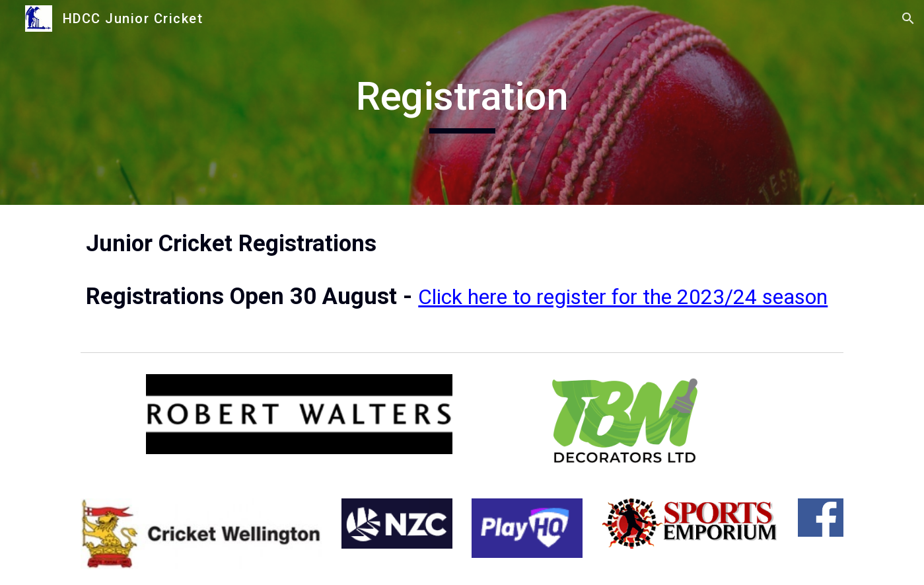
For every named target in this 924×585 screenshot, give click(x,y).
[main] (462, 102)
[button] (908, 19)
